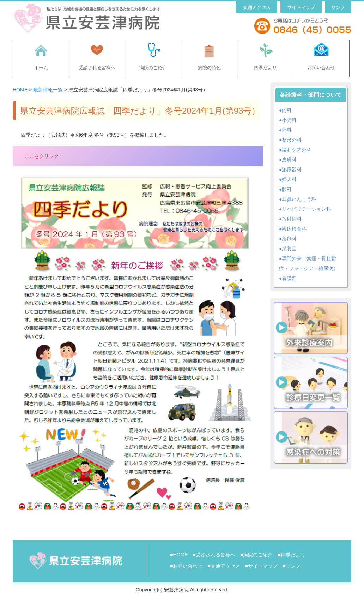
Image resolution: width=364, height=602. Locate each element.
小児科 (289, 120)
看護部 (289, 278)
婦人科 (289, 179)
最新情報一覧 (48, 90)
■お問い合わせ (186, 566)
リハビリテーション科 (307, 209)
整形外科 (292, 140)
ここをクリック (42, 156)
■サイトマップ (261, 566)
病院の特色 (209, 68)
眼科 (287, 189)
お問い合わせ (321, 68)
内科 (287, 110)
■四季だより (291, 555)
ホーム (41, 68)
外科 (287, 130)
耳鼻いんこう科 (299, 199)
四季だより (265, 68)
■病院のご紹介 (256, 555)
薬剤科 (289, 239)
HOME (20, 90)
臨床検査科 (294, 229)
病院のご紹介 (153, 68)
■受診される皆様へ (214, 555)
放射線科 (292, 219)
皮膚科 (289, 160)
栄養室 (289, 249)
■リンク (291, 566)
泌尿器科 (292, 169)
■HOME (179, 555)
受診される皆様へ (97, 68)
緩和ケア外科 (297, 150)
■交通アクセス (224, 566)
